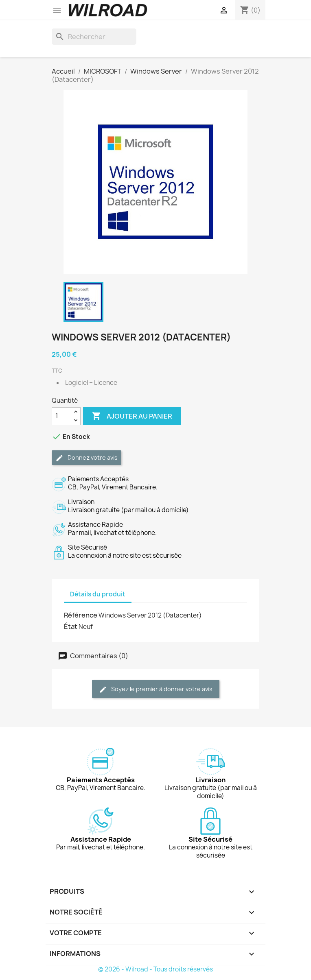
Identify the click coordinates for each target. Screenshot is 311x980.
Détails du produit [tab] (98, 594)
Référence (81, 615)
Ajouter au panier (132, 416)
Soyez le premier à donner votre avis (156, 689)
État (71, 626)
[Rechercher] (94, 37)
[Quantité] (61, 416)
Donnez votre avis (87, 458)
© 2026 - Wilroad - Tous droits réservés (155, 969)
